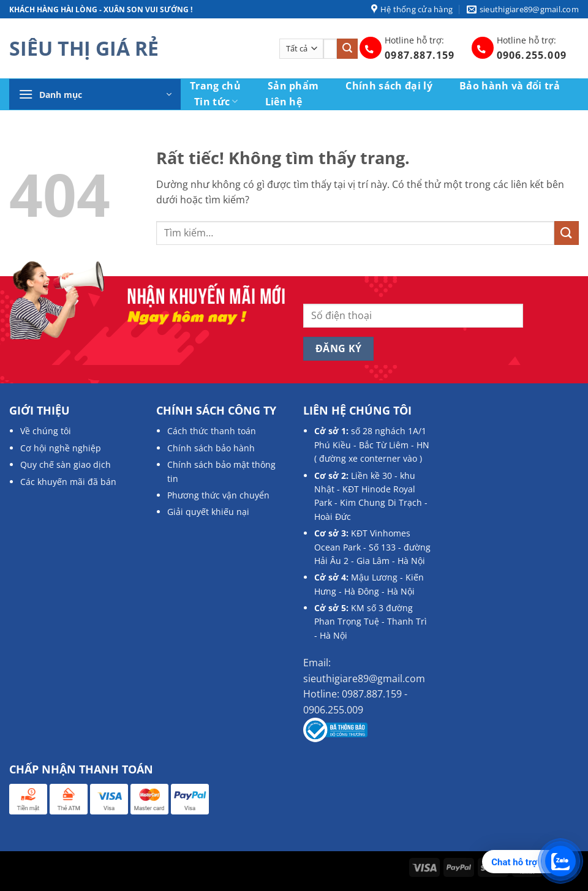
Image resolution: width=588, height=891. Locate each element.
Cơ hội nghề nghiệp (61, 448)
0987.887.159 (420, 55)
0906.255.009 (532, 55)
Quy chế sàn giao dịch (66, 464)
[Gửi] (347, 49)
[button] (95, 94)
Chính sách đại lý (389, 86)
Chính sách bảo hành (211, 448)
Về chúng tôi (46, 431)
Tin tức (216, 101)
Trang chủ (215, 86)
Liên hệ (284, 102)
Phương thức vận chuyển (218, 495)
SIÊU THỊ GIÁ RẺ (84, 48)
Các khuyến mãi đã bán (68, 482)
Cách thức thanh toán (212, 431)
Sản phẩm (293, 86)
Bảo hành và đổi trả (510, 86)
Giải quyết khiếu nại (208, 512)
